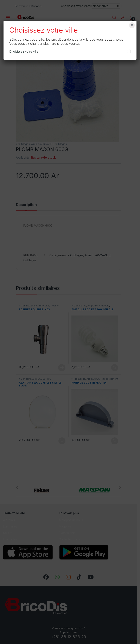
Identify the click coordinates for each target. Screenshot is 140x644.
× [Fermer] (132, 25)
